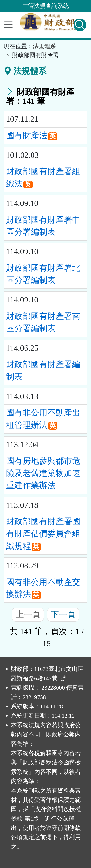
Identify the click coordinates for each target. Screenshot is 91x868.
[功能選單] (8, 25)
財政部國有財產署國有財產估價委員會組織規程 (43, 534)
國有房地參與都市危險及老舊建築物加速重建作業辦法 (43, 473)
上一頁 (28, 614)
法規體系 (44, 46)
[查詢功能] (80, 25)
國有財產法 (27, 135)
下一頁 (63, 614)
